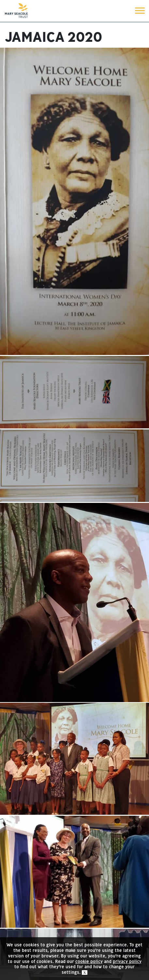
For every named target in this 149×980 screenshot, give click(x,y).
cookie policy (89, 961)
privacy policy (127, 961)
